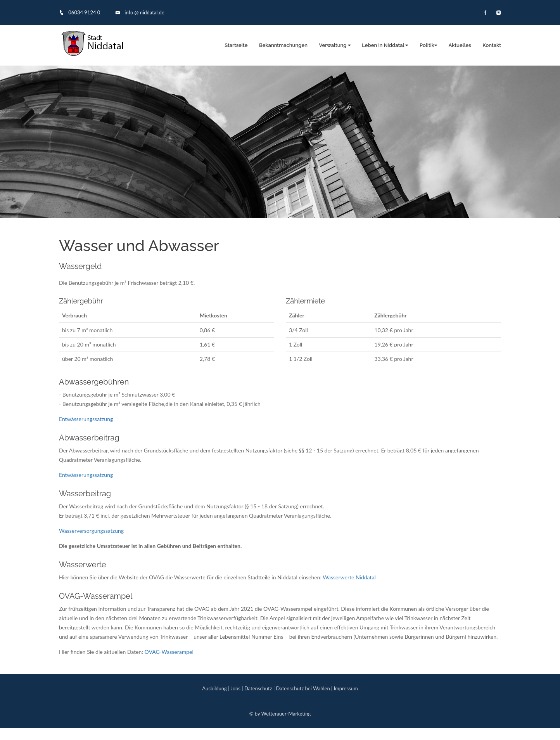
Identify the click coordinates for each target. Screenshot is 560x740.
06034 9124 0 (80, 12)
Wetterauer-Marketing (286, 714)
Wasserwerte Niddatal (349, 577)
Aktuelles (460, 45)
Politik (428, 45)
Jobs (235, 688)
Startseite (236, 45)
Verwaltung (335, 45)
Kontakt (492, 45)
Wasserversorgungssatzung (91, 531)
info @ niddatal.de (140, 12)
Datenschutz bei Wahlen (303, 688)
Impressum (346, 688)
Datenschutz (258, 688)
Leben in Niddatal (385, 45)
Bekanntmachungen (283, 45)
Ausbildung (214, 688)
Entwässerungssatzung (86, 419)
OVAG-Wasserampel (169, 652)
